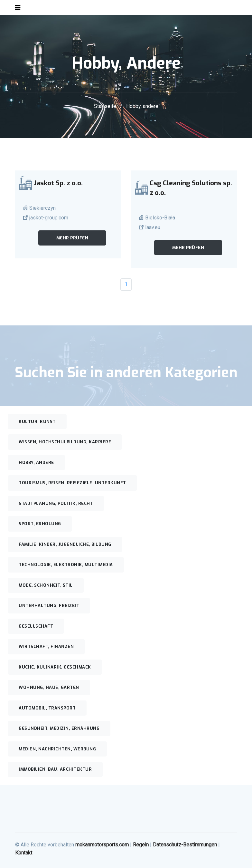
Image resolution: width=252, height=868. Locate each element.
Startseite (105, 106)
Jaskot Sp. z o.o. (58, 183)
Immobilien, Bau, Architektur (55, 769)
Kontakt (24, 853)
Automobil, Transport (47, 708)
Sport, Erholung (40, 524)
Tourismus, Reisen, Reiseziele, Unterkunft (72, 483)
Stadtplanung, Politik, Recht (56, 503)
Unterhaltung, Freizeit (49, 606)
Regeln (141, 845)
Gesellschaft (36, 626)
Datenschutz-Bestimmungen (185, 845)
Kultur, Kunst (37, 422)
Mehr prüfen (72, 238)
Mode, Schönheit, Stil (46, 585)
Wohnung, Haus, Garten (49, 687)
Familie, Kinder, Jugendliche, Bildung (65, 544)
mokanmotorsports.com (102, 845)
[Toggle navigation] (18, 7)
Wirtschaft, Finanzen (46, 646)
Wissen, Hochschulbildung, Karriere (65, 442)
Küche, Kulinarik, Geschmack (55, 667)
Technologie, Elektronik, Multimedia (66, 565)
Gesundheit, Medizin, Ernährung (59, 728)
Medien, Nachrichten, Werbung (57, 749)
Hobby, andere (36, 463)
